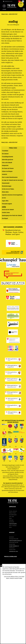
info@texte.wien (9, 1)
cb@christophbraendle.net (15, 524)
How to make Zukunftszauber (10, 177)
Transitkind (5, 151)
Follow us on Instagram (23, 1)
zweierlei (4, 174)
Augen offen (5, 201)
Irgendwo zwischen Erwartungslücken (12, 195)
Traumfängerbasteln (7, 157)
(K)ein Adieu (5, 192)
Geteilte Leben (6, 213)
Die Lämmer (5, 154)
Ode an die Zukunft (7, 163)
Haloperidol (5, 165)
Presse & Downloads (11, 557)
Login (4, 9)
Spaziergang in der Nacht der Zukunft (12, 215)
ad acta (4, 198)
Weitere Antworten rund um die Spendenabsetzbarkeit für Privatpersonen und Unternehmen (13, 490)
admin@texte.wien (14, 551)
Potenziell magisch (7, 204)
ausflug (4, 207)
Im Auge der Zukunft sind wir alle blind (12, 180)
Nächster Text (13, 14)
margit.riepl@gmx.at (14, 546)
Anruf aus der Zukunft (8, 210)
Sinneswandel (6, 183)
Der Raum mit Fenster (8, 168)
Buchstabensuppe (7, 186)
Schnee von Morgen (7, 171)
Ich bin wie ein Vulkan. (8, 189)
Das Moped (5, 218)
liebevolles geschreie (7, 160)
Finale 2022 (5, 14)
